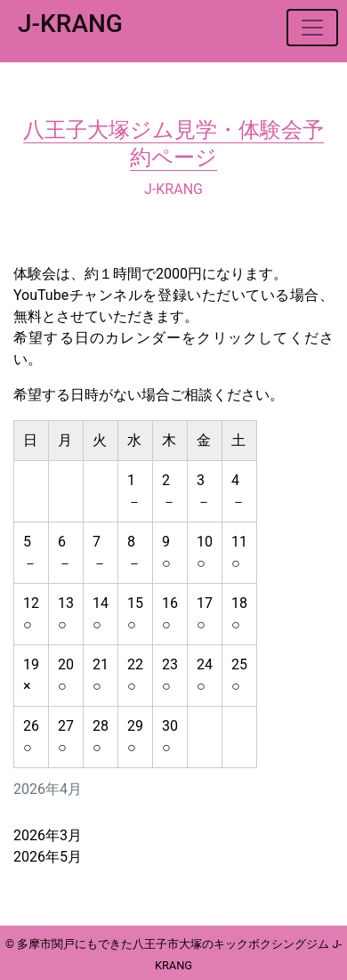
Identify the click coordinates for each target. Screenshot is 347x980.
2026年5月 (48, 857)
